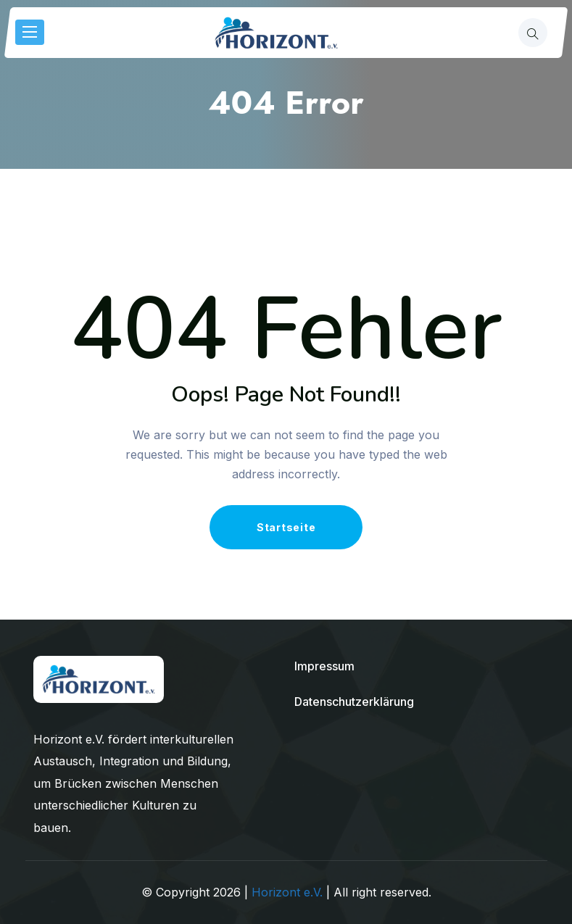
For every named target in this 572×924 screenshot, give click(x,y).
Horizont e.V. (287, 892)
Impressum (324, 666)
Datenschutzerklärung (354, 702)
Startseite (286, 527)
